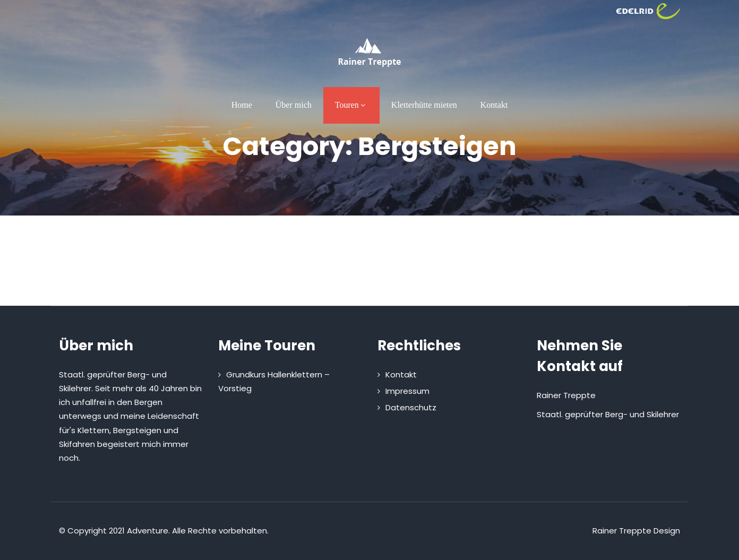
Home (242, 105)
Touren (351, 105)
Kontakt (494, 105)
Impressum (407, 391)
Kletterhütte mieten (424, 105)
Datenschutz (411, 407)
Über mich (294, 105)
